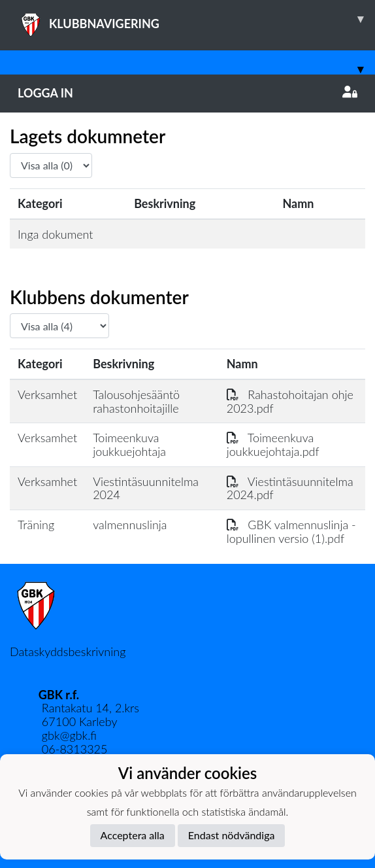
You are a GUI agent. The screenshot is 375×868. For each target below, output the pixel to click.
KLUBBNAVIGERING (196, 19)
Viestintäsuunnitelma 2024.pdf (290, 488)
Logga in (187, 93)
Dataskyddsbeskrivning (68, 651)
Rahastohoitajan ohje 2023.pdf (290, 401)
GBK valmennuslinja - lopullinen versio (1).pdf (291, 531)
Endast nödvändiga (232, 835)
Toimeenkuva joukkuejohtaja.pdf (273, 444)
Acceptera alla (133, 835)
